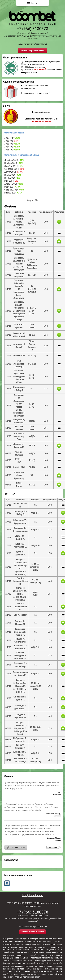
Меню (35, 3)
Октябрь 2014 (11, 166)
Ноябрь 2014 (11, 163)
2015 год (9, 144)
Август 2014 (10, 172)
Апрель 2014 (11, 184)
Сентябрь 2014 (12, 169)
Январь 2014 (10, 193)
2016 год (9, 141)
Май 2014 (9, 181)
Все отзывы (52, 847)
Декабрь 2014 (11, 160)
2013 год (9, 150)
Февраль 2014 (11, 190)
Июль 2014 (10, 175)
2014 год (9, 147)
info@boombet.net (32, 895)
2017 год (9, 138)
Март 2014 (9, 187)
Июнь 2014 (10, 178)
